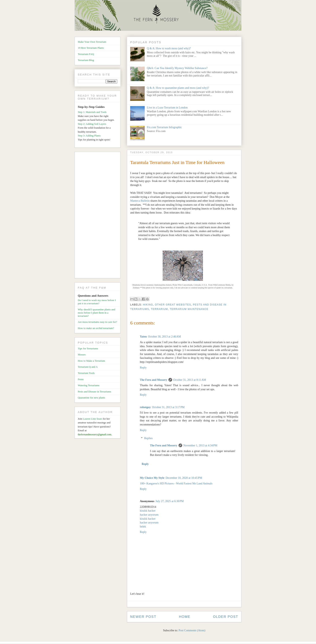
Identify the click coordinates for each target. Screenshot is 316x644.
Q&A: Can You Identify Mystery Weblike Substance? (177, 68)
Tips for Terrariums (88, 348)
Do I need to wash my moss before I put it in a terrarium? (97, 302)
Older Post (226, 617)
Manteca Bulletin (140, 201)
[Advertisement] (99, 216)
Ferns (81, 379)
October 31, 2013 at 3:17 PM (168, 407)
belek (143, 527)
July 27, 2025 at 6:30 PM (170, 501)
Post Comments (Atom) (192, 630)
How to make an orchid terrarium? (96, 328)
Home (185, 617)
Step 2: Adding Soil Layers (92, 124)
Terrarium (159, 309)
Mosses (82, 355)
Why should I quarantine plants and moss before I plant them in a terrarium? (96, 313)
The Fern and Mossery (154, 380)
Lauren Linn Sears (93, 419)
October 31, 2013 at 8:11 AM (190, 380)
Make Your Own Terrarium (92, 42)
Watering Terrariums (89, 385)
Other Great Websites (173, 305)
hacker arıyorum (149, 515)
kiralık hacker (148, 511)
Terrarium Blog (86, 60)
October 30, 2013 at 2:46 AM (164, 337)
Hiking (148, 305)
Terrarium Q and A (88, 367)
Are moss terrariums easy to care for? (97, 322)
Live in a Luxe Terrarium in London (167, 108)
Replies (148, 438)
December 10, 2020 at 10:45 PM (184, 478)
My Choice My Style (152, 478)
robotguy (145, 407)
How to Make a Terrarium (91, 361)
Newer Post (143, 617)
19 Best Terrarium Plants (91, 48)
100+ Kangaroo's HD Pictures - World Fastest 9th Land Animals (176, 484)
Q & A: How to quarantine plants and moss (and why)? (178, 88)
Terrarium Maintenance (189, 309)
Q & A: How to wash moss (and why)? (169, 48)
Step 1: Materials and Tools (92, 112)
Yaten (143, 337)
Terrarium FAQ (86, 54)
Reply (143, 368)
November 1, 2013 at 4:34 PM (200, 445)
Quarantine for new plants (91, 398)
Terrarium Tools (86, 373)
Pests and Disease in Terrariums (95, 392)
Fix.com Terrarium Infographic (164, 127)
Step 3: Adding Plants (89, 136)
